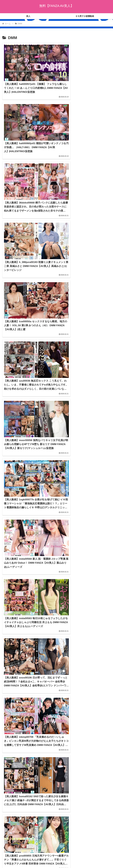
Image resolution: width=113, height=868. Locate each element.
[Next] (11, 862)
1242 (64, 825)
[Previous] (4, 862)
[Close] (17, 865)
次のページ (57, 814)
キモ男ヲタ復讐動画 (84, 848)
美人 (29, 848)
